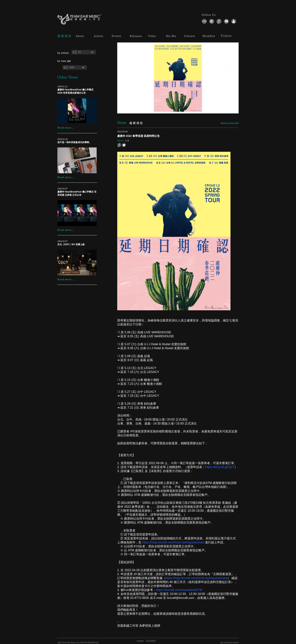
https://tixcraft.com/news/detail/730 (179, 590)
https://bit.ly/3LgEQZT (220, 467)
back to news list (230, 123)
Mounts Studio (233, 643)
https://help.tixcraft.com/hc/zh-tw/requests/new (173, 542)
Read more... (66, 128)
